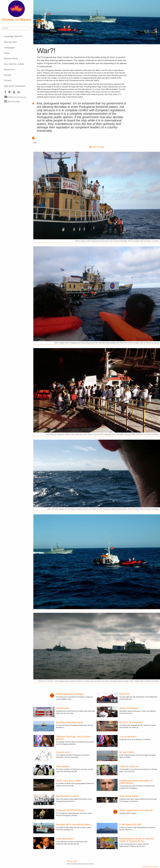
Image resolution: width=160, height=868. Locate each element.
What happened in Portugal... (70, 694)
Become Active (11, 58)
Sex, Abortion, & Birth (14, 64)
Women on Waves (16, 11)
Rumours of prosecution (131, 722)
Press (7, 53)
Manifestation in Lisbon (67, 796)
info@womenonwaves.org (15, 97)
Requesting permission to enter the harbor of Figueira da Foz (137, 840)
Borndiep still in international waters (73, 824)
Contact (8, 80)
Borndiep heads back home (70, 722)
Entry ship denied (65, 839)
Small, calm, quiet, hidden (69, 781)
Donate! (8, 75)
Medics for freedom (129, 708)
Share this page (12, 101)
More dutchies (63, 766)
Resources (9, 69)
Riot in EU (124, 694)
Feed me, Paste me (129, 766)
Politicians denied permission (70, 810)
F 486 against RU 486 (130, 824)
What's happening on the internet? (136, 810)
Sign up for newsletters (15, 86)
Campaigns (9, 48)
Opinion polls (62, 708)
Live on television (128, 737)
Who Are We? (10, 42)
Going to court (63, 752)
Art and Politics (127, 752)
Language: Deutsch (13, 36)
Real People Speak (129, 796)
